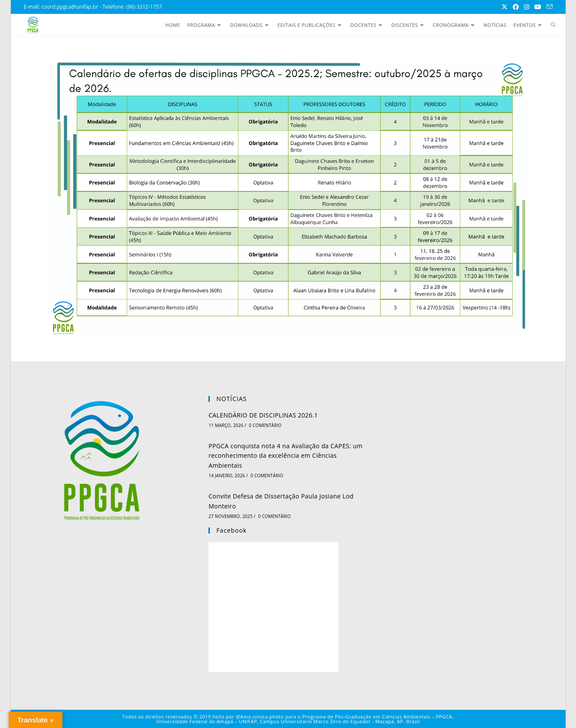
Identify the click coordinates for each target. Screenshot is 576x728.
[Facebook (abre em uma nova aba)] (516, 7)
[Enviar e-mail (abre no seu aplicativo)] (548, 7)
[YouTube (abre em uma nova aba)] (538, 7)
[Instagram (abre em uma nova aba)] (527, 7)
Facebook (231, 530)
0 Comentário (265, 425)
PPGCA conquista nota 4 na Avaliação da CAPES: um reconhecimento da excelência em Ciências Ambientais (285, 456)
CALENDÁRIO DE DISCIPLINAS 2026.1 (263, 415)
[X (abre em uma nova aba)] (504, 7)
